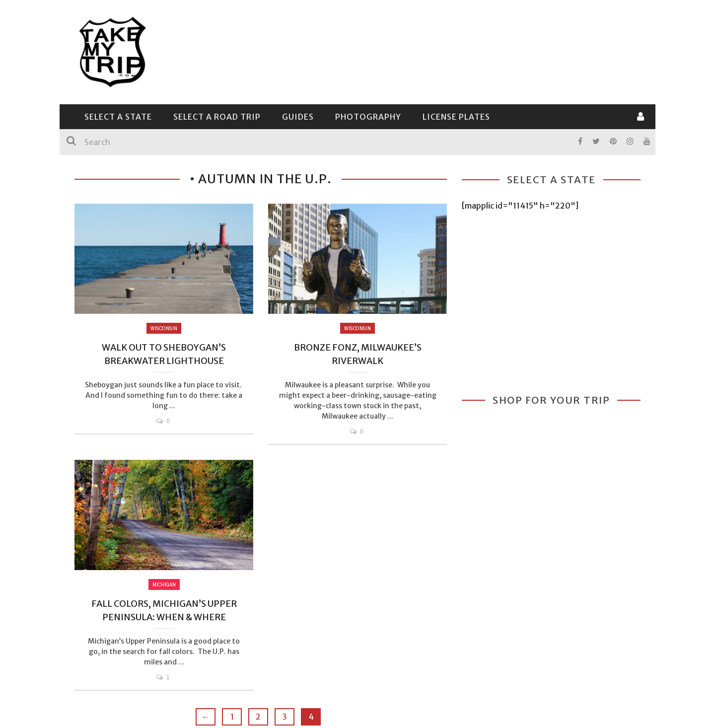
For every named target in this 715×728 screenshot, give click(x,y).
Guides (298, 117)
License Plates (456, 117)
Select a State (118, 117)
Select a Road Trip (217, 117)
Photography (368, 117)
